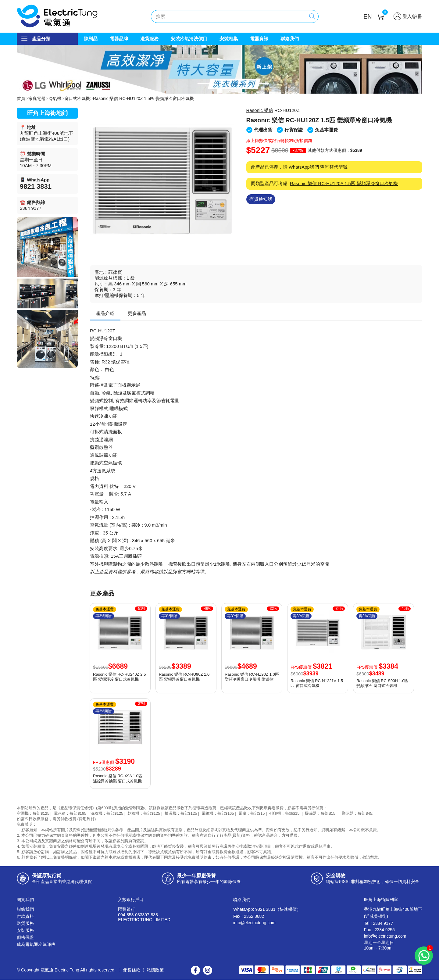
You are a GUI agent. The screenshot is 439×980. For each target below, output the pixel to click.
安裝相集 (229, 39)
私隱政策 (155, 970)
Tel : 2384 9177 (379, 924)
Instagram (208, 971)
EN (368, 16)
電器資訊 (259, 39)
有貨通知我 (261, 199)
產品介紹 (105, 314)
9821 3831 (36, 187)
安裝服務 (25, 931)
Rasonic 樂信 (260, 111)
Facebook (195, 971)
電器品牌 (119, 39)
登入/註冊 (412, 16)
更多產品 (137, 314)
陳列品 (91, 39)
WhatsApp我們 (304, 167)
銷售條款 (132, 970)
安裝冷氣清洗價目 (189, 39)
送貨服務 (149, 39)
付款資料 (25, 917)
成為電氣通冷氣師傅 (36, 945)
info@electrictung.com (254, 923)
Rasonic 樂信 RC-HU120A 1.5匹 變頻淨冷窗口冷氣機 (344, 184)
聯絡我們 (290, 39)
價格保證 (25, 938)
